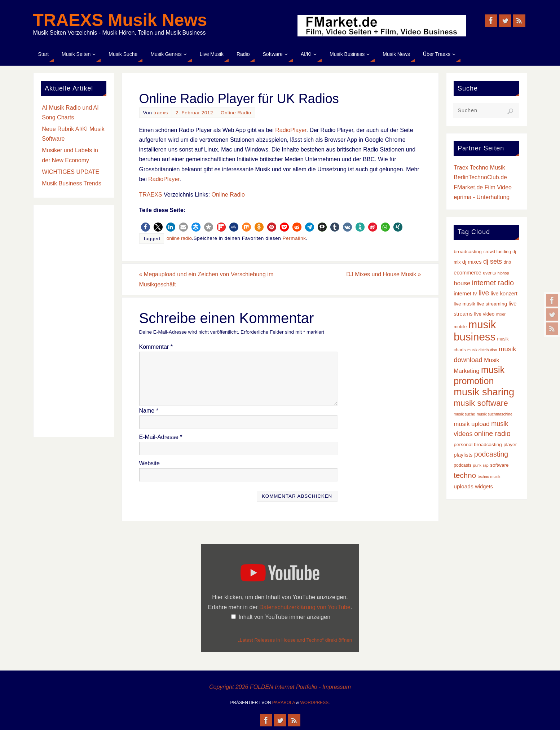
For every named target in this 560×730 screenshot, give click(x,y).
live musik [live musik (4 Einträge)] (464, 304)
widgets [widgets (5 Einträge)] (484, 487)
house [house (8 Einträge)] (462, 283)
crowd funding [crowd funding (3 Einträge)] (497, 252)
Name (149, 411)
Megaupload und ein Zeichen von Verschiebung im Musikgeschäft (206, 279)
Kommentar (156, 347)
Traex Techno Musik (479, 168)
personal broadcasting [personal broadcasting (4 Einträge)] (478, 445)
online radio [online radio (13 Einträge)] (492, 434)
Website (150, 463)
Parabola (284, 703)
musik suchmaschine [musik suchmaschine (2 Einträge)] (495, 414)
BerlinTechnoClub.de (480, 177)
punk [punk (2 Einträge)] (477, 465)
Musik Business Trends (72, 183)
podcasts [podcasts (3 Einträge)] (462, 465)
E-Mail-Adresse (161, 437)
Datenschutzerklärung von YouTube (305, 607)
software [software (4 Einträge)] (499, 465)
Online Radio (236, 113)
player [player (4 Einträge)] (510, 445)
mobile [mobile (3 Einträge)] (460, 327)
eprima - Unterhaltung (482, 197)
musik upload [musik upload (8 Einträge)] (471, 424)
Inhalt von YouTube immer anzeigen (284, 617)
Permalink (294, 238)
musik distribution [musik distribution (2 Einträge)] (482, 350)
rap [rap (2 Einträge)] (486, 465)
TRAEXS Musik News (120, 20)
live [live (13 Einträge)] (484, 293)
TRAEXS (151, 195)
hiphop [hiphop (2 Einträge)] (503, 273)
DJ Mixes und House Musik (383, 274)
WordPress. (315, 703)
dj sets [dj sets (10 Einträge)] (493, 261)
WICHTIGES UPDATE (70, 172)
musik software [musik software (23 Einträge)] (481, 403)
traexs (161, 113)
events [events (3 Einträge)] (489, 273)
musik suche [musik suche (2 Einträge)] (464, 414)
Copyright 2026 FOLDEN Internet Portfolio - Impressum (280, 687)
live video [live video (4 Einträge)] (484, 314)
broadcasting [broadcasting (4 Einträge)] (468, 252)
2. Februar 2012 (194, 113)
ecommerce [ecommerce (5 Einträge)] (467, 273)
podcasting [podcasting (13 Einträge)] (491, 454)
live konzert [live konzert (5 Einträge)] (504, 294)
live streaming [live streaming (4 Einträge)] (492, 304)
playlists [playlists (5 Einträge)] (463, 455)
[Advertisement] (74, 321)
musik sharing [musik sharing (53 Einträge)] (484, 392)
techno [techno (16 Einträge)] (465, 475)
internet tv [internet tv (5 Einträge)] (465, 294)
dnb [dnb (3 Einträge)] (507, 262)
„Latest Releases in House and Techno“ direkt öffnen (295, 640)
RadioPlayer (291, 130)
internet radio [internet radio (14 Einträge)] (493, 283)
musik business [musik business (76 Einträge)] (475, 331)
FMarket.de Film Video (483, 187)
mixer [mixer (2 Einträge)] (501, 314)
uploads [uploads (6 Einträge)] (463, 486)
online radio (179, 238)
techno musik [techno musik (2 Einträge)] (489, 476)
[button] (145, 227)
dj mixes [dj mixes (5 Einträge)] (472, 262)
